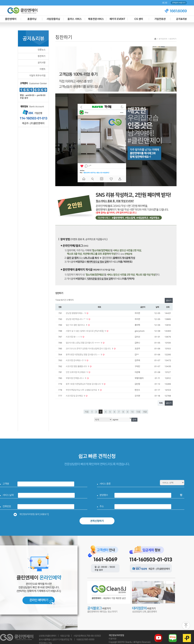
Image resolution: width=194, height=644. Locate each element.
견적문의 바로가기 (179, 3)
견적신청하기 (97, 521)
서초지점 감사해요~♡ (76, 360)
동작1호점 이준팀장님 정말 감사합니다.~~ (84, 355)
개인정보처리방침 (116, 635)
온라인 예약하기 (39, 600)
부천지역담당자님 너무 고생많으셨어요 (83, 390)
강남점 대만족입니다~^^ (77, 319)
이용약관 (113, 639)
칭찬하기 (42, 56)
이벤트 (43, 69)
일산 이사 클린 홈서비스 (77, 325)
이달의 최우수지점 (37, 75)
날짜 (157, 307)
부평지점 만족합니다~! (76, 378)
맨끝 (145, 412)
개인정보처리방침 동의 (32, 514)
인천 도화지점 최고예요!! (77, 372)
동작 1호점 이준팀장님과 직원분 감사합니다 (84, 384)
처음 (87, 412)
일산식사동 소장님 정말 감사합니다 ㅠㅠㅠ (84, 343)
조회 (168, 307)
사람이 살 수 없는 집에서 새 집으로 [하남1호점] (86, 331)
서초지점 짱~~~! (74, 337)
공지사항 (42, 63)
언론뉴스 (42, 50)
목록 (161, 403)
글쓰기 (169, 300)
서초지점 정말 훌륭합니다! (78, 366)
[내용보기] (44, 514)
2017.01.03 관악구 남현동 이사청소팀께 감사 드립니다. (90, 349)
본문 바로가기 (0, 0)
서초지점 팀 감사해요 (75, 396)
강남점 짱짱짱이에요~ (76, 313)
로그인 (165, 3)
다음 (138, 412)
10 (132, 412)
